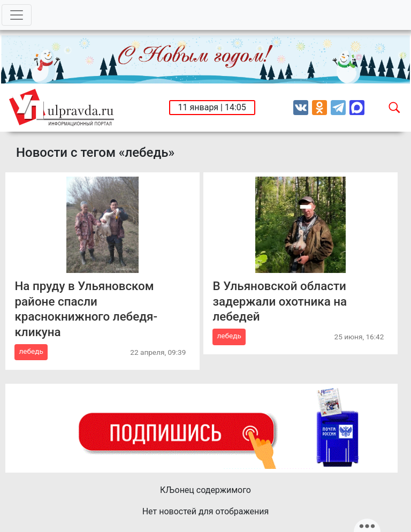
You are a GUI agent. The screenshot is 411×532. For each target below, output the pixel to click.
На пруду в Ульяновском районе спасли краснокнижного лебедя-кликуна (86, 309)
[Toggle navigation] (17, 15)
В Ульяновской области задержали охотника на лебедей (280, 301)
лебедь (31, 351)
